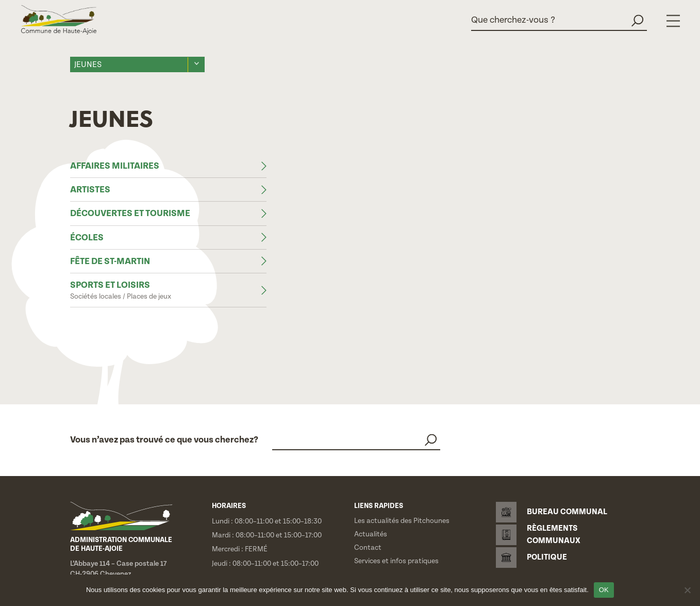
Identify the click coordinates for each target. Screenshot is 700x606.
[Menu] (673, 21)
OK (604, 590)
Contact (368, 548)
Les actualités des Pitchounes (402, 521)
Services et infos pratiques (396, 561)
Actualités (371, 534)
